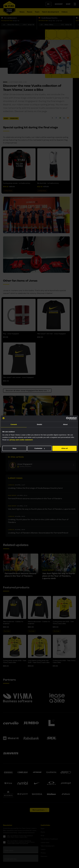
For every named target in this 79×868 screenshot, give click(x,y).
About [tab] (65, 424)
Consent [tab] (14, 424)
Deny (14, 448)
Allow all (65, 448)
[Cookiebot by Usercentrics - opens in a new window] (68, 418)
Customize (40, 448)
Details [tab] (39, 424)
